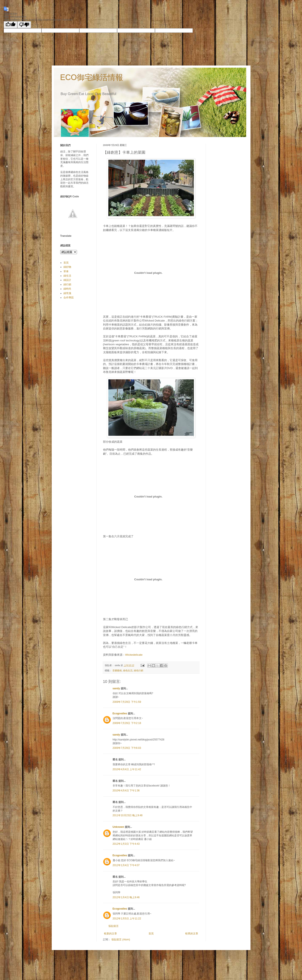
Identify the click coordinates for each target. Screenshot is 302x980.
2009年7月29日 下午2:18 (127, 723)
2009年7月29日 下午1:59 (127, 702)
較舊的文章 (192, 934)
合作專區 (69, 298)
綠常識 (67, 293)
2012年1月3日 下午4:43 (126, 844)
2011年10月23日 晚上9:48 (128, 815)
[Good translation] (10, 25)
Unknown (118, 827)
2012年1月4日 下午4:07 (126, 865)
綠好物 (67, 267)
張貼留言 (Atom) (121, 940)
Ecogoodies (120, 713)
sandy (116, 688)
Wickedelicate (134, 655)
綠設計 (67, 280)
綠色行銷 (138, 670)
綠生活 (67, 276)
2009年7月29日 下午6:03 (127, 748)
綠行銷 (67, 284)
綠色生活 (128, 670)
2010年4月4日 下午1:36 (126, 791)
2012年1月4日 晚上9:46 (126, 897)
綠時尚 (67, 289)
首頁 (151, 934)
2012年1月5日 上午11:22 (127, 919)
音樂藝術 (117, 670)
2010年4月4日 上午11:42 (127, 769)
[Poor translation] (24, 25)
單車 (66, 271)
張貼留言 (113, 926)
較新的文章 (110, 934)
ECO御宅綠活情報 (92, 77)
